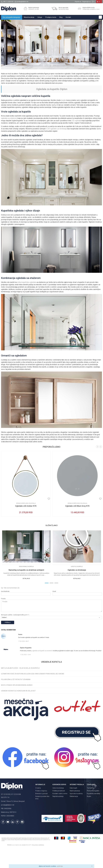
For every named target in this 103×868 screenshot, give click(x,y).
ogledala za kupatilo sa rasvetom (42, 670)
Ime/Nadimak (5, 611)
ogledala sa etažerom (9, 138)
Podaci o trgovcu (41, 810)
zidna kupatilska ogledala (27, 302)
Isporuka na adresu (76, 813)
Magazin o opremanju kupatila (21, 22)
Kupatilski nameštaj (93, 813)
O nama (38, 808)
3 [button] (56, 602)
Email (54, 611)
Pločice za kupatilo (93, 810)
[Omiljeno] (93, 2)
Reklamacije (74, 816)
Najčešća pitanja (58, 816)
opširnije (60, 866)
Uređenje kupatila (38, 22)
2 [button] (52, 602)
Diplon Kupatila (6, 22)
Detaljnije (26, 598)
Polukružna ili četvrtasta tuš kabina (16, 699)
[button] (100, 17)
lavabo (64, 120)
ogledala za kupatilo (46, 96)
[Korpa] (99, 2)
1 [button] (47, 602)
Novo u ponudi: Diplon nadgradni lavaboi (17, 705)
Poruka (3, 618)
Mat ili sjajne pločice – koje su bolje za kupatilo (20, 688)
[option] (26, 503)
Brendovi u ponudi (41, 813)
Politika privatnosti (59, 810)
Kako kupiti (73, 808)
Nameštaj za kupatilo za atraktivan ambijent (26, 590)
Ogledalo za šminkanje (77, 590)
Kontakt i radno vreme (60, 813)
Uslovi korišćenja (58, 808)
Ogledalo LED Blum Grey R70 (77, 526)
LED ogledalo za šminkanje (57, 148)
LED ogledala (76, 140)
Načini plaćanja (75, 810)
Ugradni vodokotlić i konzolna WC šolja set (18, 711)
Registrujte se (86, 2)
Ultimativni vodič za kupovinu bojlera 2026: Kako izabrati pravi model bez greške (33, 693)
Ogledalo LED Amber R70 (26, 526)
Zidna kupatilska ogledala (26, 523)
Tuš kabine (90, 808)
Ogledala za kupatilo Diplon (52, 109)
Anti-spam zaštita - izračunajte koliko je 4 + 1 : (15, 634)
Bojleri (89, 816)
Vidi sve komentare (10, 607)
